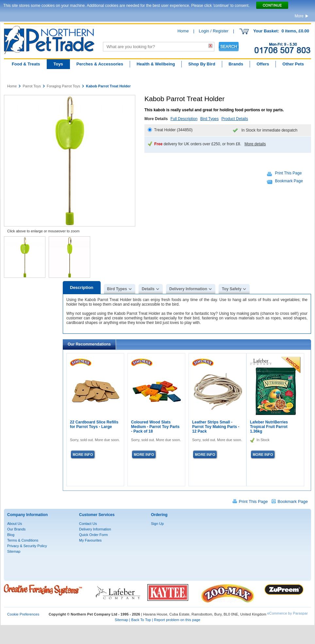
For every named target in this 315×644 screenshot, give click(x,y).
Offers (263, 64)
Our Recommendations (89, 344)
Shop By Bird (202, 64)
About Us (15, 524)
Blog (11, 535)
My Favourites (90, 540)
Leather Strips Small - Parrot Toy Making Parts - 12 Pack (216, 427)
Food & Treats (26, 64)
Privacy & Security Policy (27, 546)
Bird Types (209, 119)
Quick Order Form (93, 535)
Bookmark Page (289, 181)
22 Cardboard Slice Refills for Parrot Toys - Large (94, 424)
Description (82, 287)
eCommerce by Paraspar (288, 613)
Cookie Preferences (23, 614)
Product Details (235, 119)
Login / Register (214, 31)
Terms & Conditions (23, 540)
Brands (236, 64)
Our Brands (16, 529)
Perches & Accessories (100, 64)
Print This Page (289, 173)
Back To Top (141, 620)
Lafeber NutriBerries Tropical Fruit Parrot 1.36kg (269, 427)
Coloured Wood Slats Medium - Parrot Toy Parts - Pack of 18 (155, 427)
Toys (58, 64)
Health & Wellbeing (156, 64)
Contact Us (88, 524)
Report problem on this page (177, 620)
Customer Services (97, 515)
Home (183, 31)
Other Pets (293, 64)
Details (148, 289)
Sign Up (157, 524)
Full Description (184, 119)
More (299, 16)
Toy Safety (232, 289)
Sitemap (14, 551)
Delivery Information (188, 289)
